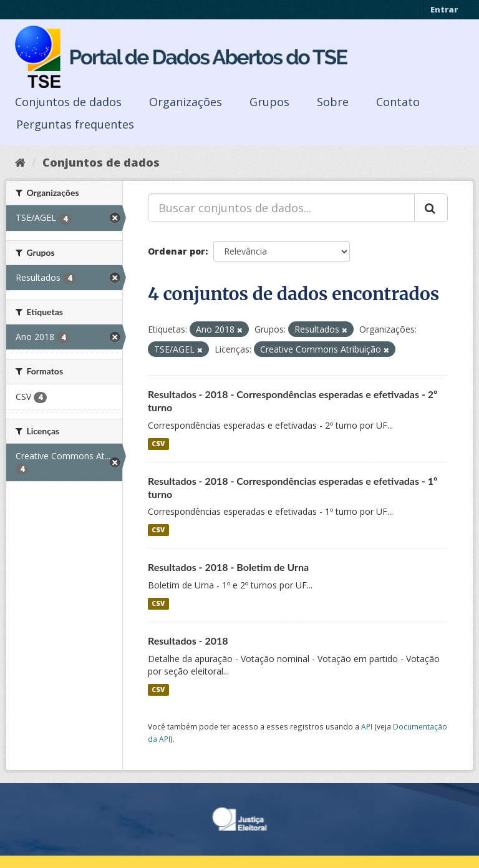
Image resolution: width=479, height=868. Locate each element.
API (367, 726)
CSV (158, 444)
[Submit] (431, 208)
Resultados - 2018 (188, 641)
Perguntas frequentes (75, 124)
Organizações (186, 102)
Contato (398, 102)
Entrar (444, 9)
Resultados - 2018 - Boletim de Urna (228, 567)
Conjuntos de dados (68, 102)
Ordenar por (177, 251)
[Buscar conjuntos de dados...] (281, 208)
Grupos (269, 102)
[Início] (20, 162)
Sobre (333, 102)
